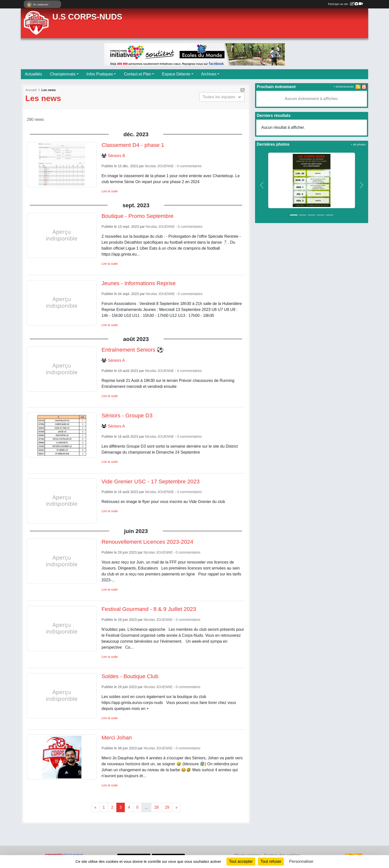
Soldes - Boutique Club (130, 676)
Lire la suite (110, 191)
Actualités (33, 74)
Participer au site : (345, 4)
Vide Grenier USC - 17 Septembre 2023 (150, 482)
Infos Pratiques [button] (100, 74)
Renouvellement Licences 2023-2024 (147, 542)
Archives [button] (209, 74)
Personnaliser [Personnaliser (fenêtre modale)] (301, 861)
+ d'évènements (343, 87)
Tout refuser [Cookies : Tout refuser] (271, 861)
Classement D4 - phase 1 (133, 145)
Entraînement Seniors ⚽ (133, 350)
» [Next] (177, 807)
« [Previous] (95, 807)
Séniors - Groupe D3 (127, 416)
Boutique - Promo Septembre (137, 216)
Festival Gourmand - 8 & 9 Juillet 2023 (149, 609)
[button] (262, 185)
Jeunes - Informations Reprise (139, 283)
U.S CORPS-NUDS (87, 17)
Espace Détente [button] (176, 74)
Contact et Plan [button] (137, 74)
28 (157, 807)
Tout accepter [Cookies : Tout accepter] (241, 861)
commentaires (191, 166)
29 (167, 807)
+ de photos (358, 144)
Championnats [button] (63, 74)
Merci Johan (117, 738)
